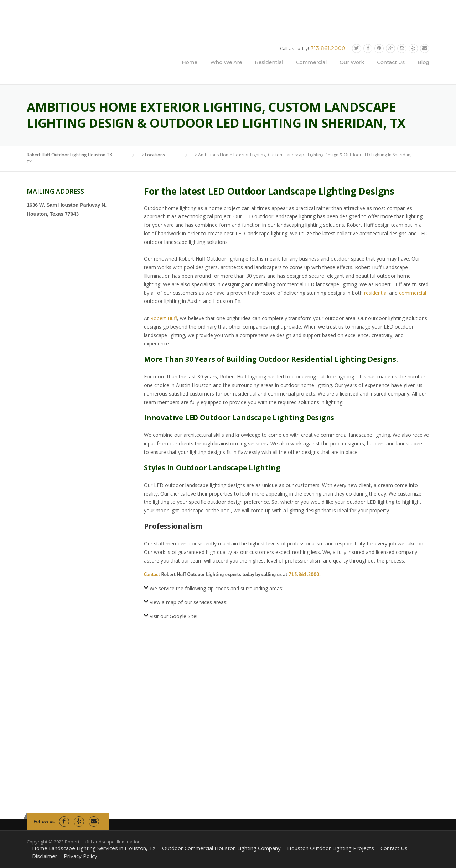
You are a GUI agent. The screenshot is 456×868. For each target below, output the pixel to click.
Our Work (352, 62)
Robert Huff (164, 318)
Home (190, 62)
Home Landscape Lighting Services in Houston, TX (94, 848)
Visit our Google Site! (173, 616)
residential (376, 293)
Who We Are (226, 62)
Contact (152, 574)
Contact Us (391, 62)
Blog (423, 62)
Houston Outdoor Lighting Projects (331, 848)
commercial (413, 293)
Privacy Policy (81, 856)
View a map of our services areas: (188, 602)
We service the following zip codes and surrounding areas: (216, 588)
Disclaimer (45, 856)
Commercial (311, 62)
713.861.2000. (305, 574)
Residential (269, 62)
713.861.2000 (328, 48)
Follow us (44, 821)
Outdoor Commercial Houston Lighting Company (221, 848)
